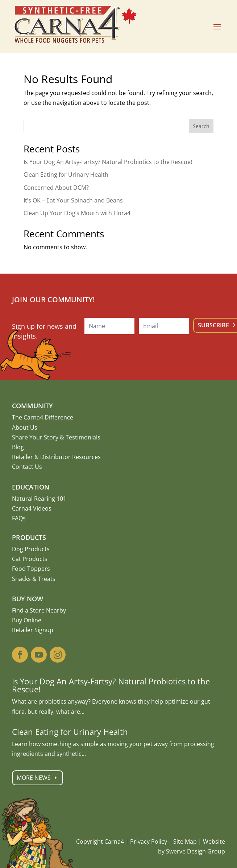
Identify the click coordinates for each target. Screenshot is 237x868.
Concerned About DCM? (56, 188)
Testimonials (83, 437)
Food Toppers (31, 569)
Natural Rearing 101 (39, 499)
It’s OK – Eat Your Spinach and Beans (73, 200)
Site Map (185, 842)
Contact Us (27, 467)
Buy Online (27, 620)
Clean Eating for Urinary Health (66, 175)
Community (32, 406)
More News (72, 778)
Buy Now (28, 599)
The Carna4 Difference (43, 417)
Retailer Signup (33, 630)
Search (201, 126)
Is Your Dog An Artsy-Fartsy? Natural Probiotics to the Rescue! (108, 162)
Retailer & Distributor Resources (56, 457)
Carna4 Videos (32, 508)
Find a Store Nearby (39, 610)
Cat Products (30, 559)
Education (31, 487)
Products (29, 537)
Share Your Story (35, 437)
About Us (25, 427)
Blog (18, 447)
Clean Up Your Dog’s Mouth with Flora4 (77, 213)
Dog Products (31, 549)
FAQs (19, 518)
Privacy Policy (149, 842)
